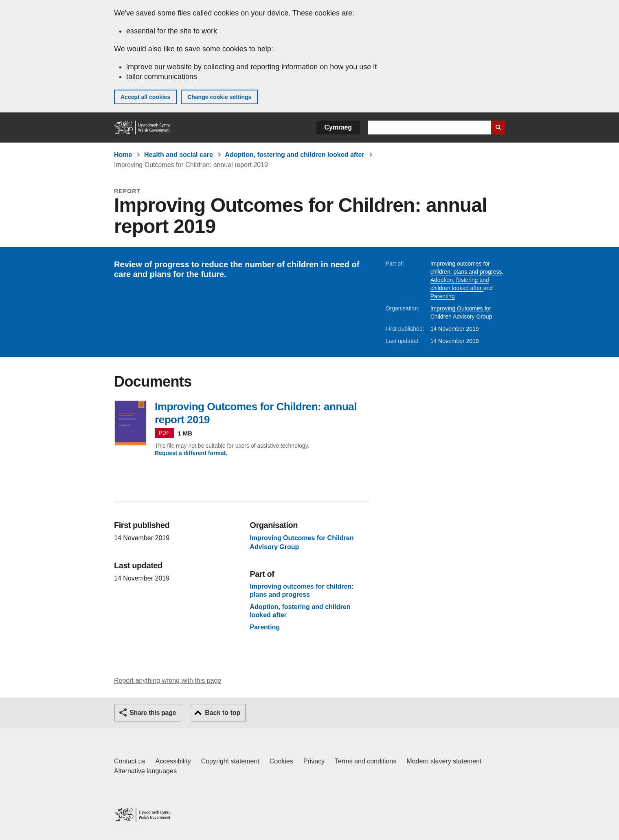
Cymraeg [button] (338, 127)
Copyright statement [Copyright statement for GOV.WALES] (230, 761)
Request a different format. (191, 453)
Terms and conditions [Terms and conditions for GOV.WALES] (365, 761)
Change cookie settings (219, 97)
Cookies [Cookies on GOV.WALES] (281, 761)
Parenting (443, 296)
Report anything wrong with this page (168, 681)
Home (123, 155)
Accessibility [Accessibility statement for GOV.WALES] (173, 761)
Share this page (153, 713)
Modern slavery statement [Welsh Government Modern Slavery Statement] (444, 761)
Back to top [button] (223, 713)
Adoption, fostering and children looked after (294, 155)
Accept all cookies (145, 97)
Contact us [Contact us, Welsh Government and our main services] (130, 761)
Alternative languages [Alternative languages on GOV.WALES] (145, 771)
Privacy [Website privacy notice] (314, 761)
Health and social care (179, 155)
